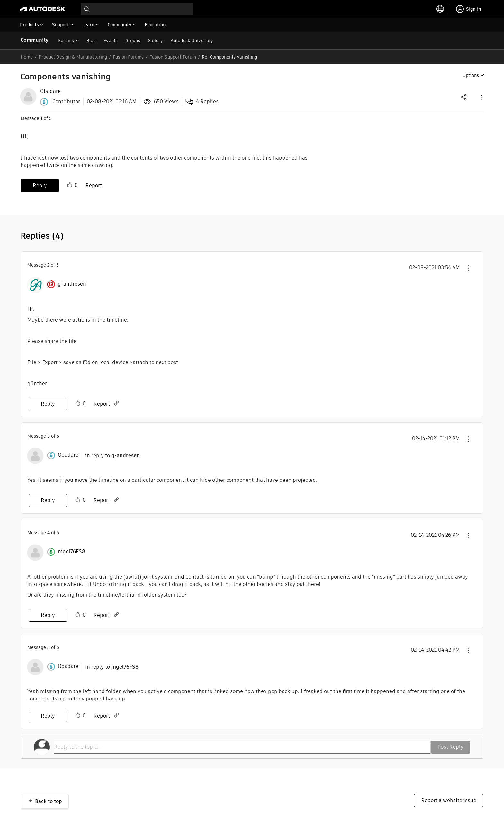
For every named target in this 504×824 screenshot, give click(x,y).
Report (94, 185)
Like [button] (70, 185)
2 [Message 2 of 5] (48, 265)
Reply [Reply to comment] (48, 404)
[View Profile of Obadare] (50, 91)
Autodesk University (192, 41)
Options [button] (471, 75)
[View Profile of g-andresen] (72, 284)
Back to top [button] (49, 801)
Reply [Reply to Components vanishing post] (40, 185)
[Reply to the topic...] (242, 747)
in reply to (113, 456)
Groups (133, 41)
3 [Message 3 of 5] (49, 436)
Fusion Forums (128, 57)
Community (35, 40)
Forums (66, 41)
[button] (481, 97)
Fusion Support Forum (173, 57)
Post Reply (450, 747)
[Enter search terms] (137, 9)
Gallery (155, 41)
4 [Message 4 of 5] (49, 533)
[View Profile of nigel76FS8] (72, 552)
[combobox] (137, 9)
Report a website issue (449, 800)
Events (111, 41)
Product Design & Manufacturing (73, 57)
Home (27, 57)
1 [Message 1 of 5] (41, 118)
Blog (91, 41)
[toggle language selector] (440, 9)
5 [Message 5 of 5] (49, 647)
